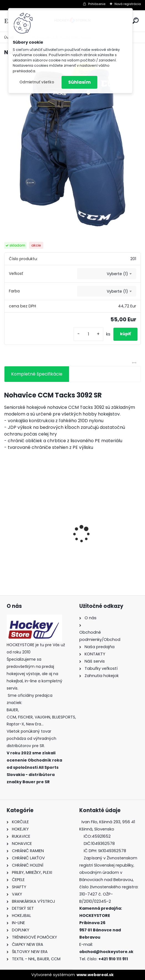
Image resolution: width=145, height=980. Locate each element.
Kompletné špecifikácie (37, 374)
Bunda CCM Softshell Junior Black (101, 546)
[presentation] (7, 524)
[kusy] (88, 334)
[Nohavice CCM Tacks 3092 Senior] (73, 144)
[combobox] (107, 274)
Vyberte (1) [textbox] (117, 274)
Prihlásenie (97, 4)
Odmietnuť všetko (37, 82)
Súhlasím (79, 82)
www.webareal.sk (95, 975)
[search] (135, 21)
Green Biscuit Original (32, 543)
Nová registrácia (128, 4)
